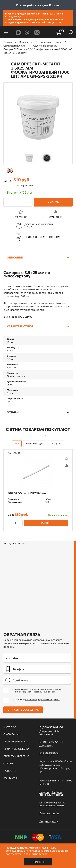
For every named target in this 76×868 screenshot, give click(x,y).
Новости (10, 771)
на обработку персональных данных (42, 699)
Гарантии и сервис (16, 756)
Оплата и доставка (16, 749)
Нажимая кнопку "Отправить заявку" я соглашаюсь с (37, 690)
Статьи (8, 764)
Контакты (10, 778)
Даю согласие (36, 699)
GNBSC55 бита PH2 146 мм (27, 493)
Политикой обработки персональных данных (33, 692)
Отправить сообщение (23, 710)
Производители (14, 742)
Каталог (10, 727)
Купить (53, 202)
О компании (12, 734)
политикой (42, 854)
